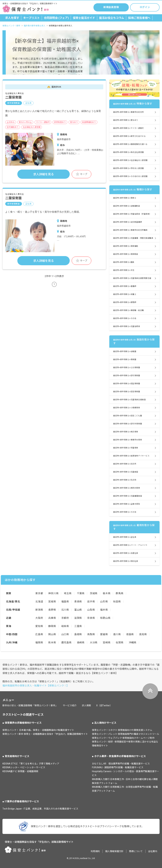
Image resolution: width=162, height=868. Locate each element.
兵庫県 (52, 618)
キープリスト (31, 18)
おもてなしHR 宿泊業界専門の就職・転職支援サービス (121, 764)
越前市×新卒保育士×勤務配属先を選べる (130, 144)
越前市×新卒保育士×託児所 (125, 464)
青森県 (78, 602)
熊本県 (52, 643)
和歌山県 (105, 618)
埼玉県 (68, 593)
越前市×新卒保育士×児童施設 (126, 472)
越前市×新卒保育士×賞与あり (126, 120)
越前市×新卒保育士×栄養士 (125, 294)
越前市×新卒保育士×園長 (124, 262)
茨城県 (94, 593)
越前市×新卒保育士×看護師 (125, 286)
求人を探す (12, 18)
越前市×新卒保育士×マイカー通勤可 (128, 128)
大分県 (94, 643)
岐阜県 (65, 626)
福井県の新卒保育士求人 (35, 26)
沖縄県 (133, 643)
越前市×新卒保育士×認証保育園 (127, 384)
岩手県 (91, 602)
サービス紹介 (70, 705)
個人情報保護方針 (114, 851)
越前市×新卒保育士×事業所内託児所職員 (130, 230)
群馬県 (120, 593)
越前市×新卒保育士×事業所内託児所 (128, 112)
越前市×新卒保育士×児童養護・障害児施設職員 (133, 238)
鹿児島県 (67, 643)
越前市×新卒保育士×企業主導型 (127, 504)
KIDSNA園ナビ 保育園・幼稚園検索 (20, 771)
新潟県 (39, 610)
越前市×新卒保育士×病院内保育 (127, 488)
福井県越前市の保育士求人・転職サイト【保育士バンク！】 (36, 686)
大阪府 (39, 618)
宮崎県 (107, 643)
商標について (136, 851)
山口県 (65, 634)
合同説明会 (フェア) (56, 18)
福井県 (104, 610)
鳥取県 (91, 634)
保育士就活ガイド (84, 18)
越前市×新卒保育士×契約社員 (126, 561)
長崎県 (81, 643)
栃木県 (107, 593)
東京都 (39, 593)
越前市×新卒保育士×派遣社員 (126, 553)
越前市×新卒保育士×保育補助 (126, 246)
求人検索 (86, 705)
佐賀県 (120, 643)
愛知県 (39, 626)
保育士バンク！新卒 (11, 26)
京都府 (65, 618)
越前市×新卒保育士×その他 (125, 318)
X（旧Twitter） (104, 705)
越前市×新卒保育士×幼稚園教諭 (127, 206)
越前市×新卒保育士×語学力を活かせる (129, 136)
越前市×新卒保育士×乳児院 (125, 480)
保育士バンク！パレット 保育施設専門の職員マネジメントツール (126, 734)
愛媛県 (104, 634)
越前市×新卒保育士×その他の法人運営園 (130, 176)
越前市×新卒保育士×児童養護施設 (128, 496)
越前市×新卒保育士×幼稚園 (125, 352)
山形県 (104, 602)
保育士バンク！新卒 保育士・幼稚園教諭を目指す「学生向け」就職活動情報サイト (45, 734)
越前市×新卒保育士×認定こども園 (128, 416)
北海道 (39, 602)
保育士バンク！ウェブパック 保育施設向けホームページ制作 (123, 738)
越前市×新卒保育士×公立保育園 (127, 368)
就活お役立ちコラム (112, 18)
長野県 (52, 610)
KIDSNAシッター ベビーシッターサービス (24, 767)
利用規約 (95, 851)
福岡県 (39, 643)
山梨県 (91, 610)
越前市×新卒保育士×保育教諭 (126, 254)
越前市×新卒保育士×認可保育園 (127, 376)
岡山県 (52, 634)
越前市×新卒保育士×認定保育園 (127, 392)
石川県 (65, 610)
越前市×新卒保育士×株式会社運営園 (128, 152)
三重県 (78, 626)
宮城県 (52, 602)
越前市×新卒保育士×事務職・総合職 (128, 310)
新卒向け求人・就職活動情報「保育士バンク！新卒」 (30, 705)
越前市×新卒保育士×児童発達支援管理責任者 (132, 278)
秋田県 (117, 602)
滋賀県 (78, 618)
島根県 (78, 634)
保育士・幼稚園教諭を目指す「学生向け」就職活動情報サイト (39, 842)
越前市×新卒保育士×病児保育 (126, 432)
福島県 (65, 602)
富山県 (78, 610)
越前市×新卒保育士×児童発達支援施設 (129, 400)
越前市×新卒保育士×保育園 (125, 360)
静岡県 (52, 626)
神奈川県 (53, 593)
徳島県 (130, 634)
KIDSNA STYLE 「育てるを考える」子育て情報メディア (31, 764)
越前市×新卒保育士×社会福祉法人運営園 (130, 160)
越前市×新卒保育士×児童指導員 (127, 326)
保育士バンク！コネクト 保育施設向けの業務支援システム (122, 730)
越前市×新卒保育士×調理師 (125, 302)
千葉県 (81, 593)
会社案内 (153, 851)
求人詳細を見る (44, 174)
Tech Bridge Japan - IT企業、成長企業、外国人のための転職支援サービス (40, 809)
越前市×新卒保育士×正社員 (125, 537)
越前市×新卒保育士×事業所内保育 (128, 440)
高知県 (143, 634)
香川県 (117, 634)
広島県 (39, 634)
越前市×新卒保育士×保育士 (125, 198)
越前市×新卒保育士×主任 (124, 270)
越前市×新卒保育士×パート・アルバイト (130, 545)
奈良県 (91, 618)
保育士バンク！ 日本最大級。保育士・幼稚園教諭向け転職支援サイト (38, 730)
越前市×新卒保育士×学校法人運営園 (128, 168)
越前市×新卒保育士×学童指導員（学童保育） (132, 214)
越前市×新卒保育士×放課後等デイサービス (131, 456)
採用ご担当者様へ (139, 18)
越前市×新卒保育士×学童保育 (126, 448)
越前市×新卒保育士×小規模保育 (127, 408)
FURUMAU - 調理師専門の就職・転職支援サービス (118, 767)
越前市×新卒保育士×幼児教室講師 (128, 222)
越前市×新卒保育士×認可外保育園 (128, 424)
